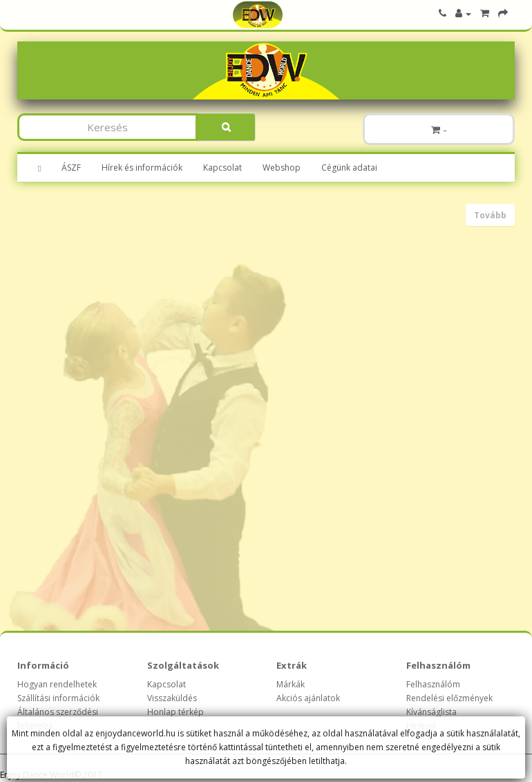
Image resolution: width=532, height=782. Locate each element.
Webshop (282, 168)
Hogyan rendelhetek (57, 684)
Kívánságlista (431, 712)
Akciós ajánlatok (308, 698)
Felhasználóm (433, 684)
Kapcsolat (222, 168)
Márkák (291, 684)
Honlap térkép (175, 712)
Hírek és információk (142, 168)
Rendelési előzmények (449, 698)
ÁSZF (71, 168)
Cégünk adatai (349, 168)
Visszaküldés (172, 698)
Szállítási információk (58, 698)
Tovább (490, 215)
